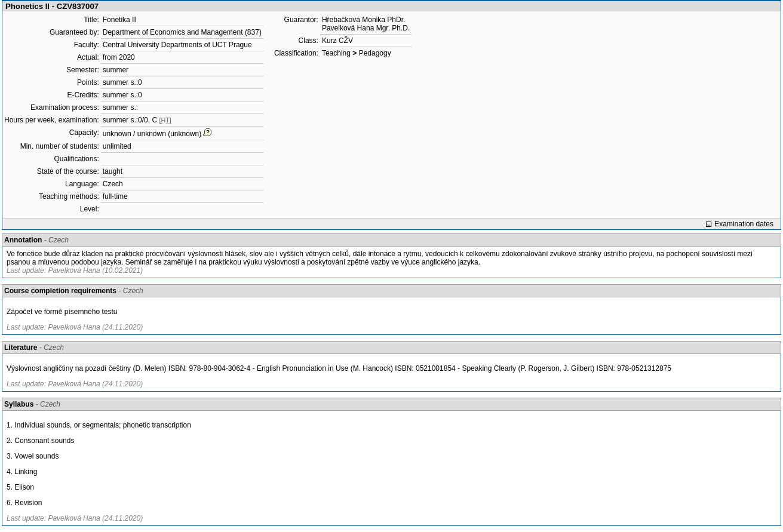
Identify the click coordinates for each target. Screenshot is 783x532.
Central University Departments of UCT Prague (177, 45)
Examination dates (744, 224)
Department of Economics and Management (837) (182, 32)
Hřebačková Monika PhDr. (363, 20)
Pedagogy (375, 53)
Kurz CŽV (337, 41)
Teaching (336, 53)
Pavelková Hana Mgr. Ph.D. (366, 28)
